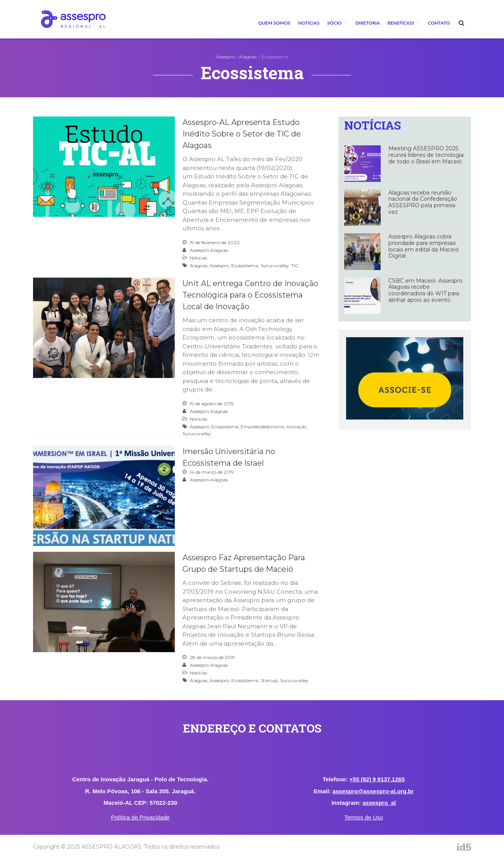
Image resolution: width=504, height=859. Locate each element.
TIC (295, 266)
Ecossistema (245, 266)
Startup (269, 680)
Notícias (309, 23)
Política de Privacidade (140, 817)
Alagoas (199, 266)
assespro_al (379, 803)
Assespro (219, 266)
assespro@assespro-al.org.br (373, 791)
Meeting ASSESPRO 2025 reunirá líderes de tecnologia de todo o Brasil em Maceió (426, 155)
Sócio (334, 23)
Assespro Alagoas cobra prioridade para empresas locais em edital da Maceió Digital (424, 246)
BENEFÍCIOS (401, 23)
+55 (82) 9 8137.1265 (377, 779)
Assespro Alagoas (209, 250)
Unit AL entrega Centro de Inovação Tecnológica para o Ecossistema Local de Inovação (250, 295)
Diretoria (368, 23)
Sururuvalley (275, 266)
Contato (439, 23)
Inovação (297, 427)
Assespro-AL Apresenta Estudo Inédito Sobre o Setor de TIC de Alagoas (242, 134)
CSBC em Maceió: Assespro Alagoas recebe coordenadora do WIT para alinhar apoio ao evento (425, 290)
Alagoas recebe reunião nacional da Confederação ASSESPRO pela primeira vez (423, 202)
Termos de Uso (364, 817)
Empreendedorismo (262, 427)
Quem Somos (274, 23)
